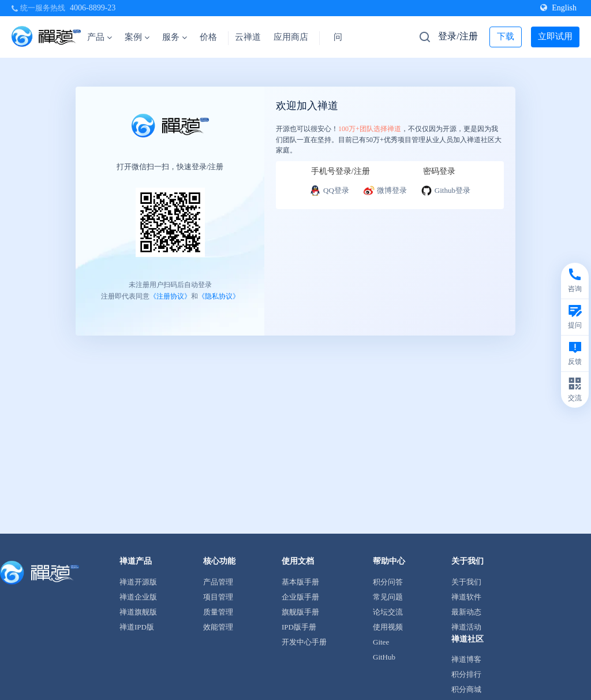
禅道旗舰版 (138, 612)
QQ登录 (329, 191)
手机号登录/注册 (341, 171)
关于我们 (466, 582)
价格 (208, 37)
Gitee (381, 642)
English (558, 8)
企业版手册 (300, 597)
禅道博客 (466, 659)
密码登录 (439, 171)
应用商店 (291, 37)
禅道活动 (466, 627)
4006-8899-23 (93, 8)
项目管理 (218, 597)
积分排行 (466, 674)
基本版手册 (300, 582)
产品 (100, 37)
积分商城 (466, 689)
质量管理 (218, 612)
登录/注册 (458, 36)
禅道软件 (466, 597)
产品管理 (218, 582)
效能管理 (218, 627)
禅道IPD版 (137, 627)
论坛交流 (388, 612)
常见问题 (388, 597)
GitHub (384, 657)
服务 (175, 37)
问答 (342, 37)
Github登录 (446, 191)
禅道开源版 (138, 582)
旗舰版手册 (300, 612)
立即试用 (555, 36)
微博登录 (385, 191)
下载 (506, 36)
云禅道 (248, 37)
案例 (137, 37)
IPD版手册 (299, 627)
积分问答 (388, 582)
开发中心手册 (304, 642)
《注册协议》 (170, 296)
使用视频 (388, 627)
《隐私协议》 (219, 296)
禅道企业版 (138, 597)
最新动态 (466, 612)
